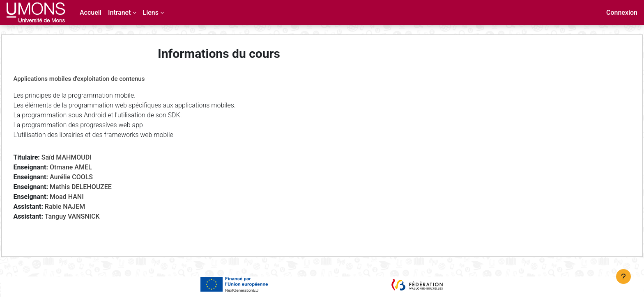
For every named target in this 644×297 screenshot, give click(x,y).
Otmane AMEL (89, 167)
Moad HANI (85, 197)
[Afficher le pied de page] (623, 276)
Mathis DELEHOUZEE (99, 187)
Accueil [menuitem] (91, 13)
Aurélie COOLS (90, 177)
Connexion (622, 13)
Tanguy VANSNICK (90, 216)
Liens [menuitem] (151, 13)
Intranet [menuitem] (120, 13)
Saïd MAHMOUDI (85, 157)
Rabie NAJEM (83, 207)
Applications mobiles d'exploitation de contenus (97, 79)
